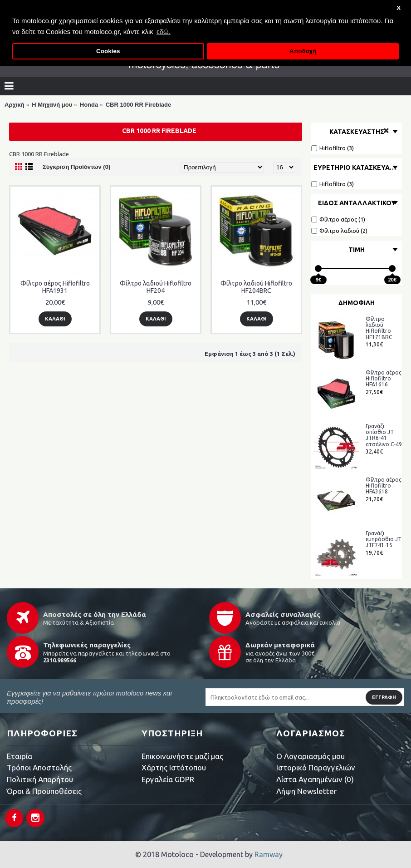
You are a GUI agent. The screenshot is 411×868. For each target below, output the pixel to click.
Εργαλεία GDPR (168, 779)
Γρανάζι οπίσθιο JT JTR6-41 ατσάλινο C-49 (384, 435)
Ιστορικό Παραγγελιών (316, 767)
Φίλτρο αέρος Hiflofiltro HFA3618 (384, 486)
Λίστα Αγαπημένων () (315, 779)
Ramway (269, 854)
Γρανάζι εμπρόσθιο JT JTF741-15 (384, 539)
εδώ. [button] (164, 32)
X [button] (399, 8)
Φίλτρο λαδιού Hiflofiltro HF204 (156, 287)
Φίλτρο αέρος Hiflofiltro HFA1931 (55, 287)
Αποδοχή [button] (303, 51)
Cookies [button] (108, 51)
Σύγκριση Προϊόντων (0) (76, 167)
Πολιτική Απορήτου (40, 779)
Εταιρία (20, 756)
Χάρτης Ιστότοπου (174, 767)
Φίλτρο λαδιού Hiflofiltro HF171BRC (379, 328)
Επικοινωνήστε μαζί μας (182, 756)
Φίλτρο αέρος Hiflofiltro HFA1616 (384, 378)
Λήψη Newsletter (306, 791)
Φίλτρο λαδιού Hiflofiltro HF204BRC (256, 287)
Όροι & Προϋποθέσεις (44, 791)
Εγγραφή (384, 697)
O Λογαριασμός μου (311, 756)
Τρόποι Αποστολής (39, 767)
